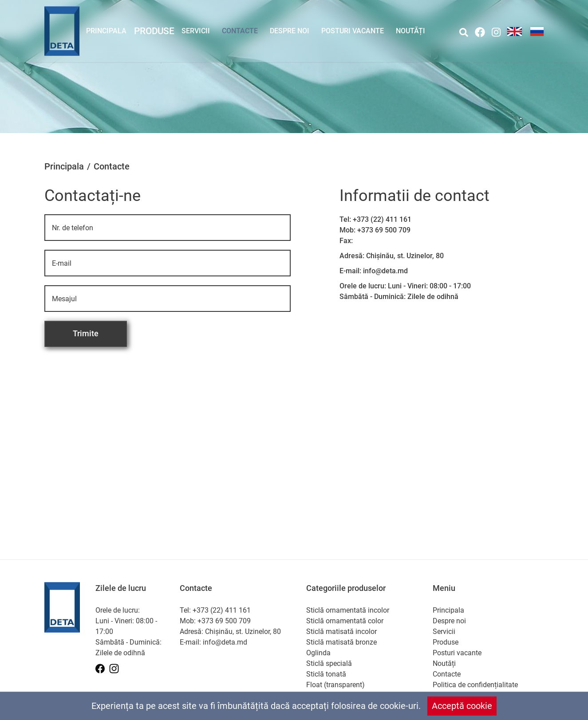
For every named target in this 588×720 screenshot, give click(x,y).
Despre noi (290, 31)
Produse (154, 31)
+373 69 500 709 (384, 230)
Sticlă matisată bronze (341, 642)
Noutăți (410, 31)
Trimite (86, 333)
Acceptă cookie (462, 706)
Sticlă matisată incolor (341, 631)
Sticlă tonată (326, 674)
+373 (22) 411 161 (382, 219)
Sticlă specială (329, 663)
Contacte (240, 31)
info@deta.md (385, 271)
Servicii (196, 31)
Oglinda (318, 653)
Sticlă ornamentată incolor (348, 610)
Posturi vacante (353, 31)
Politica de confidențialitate (475, 685)
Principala (106, 31)
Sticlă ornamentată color (345, 621)
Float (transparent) (335, 685)
